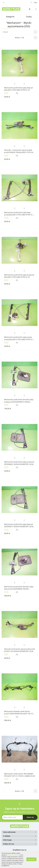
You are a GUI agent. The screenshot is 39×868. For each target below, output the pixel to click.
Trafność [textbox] (5, 32)
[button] (35, 3)
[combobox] (19, 32)
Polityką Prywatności (13, 855)
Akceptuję (31, 859)
